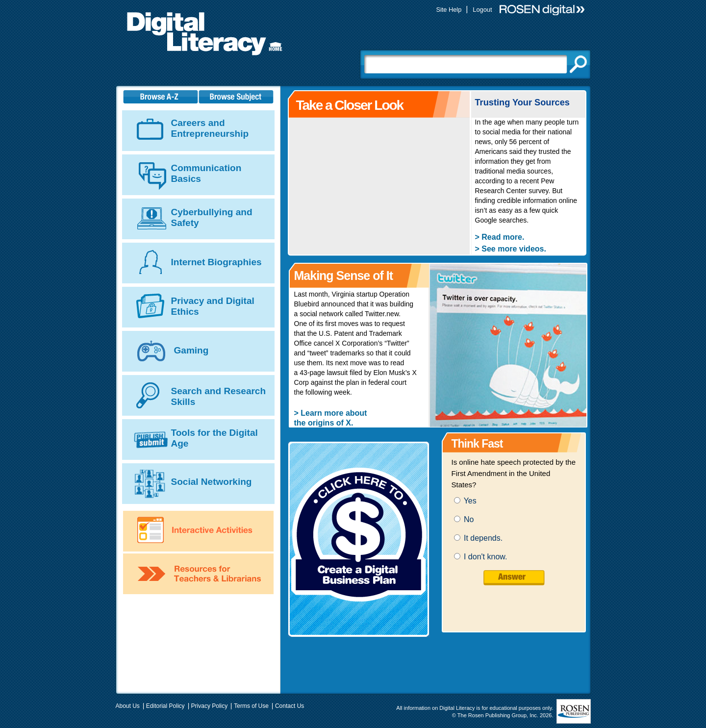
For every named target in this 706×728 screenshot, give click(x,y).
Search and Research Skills (219, 396)
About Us (128, 706)
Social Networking (212, 482)
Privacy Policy (210, 706)
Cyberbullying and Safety (212, 217)
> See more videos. (511, 249)
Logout (482, 10)
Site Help (449, 10)
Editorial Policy (165, 706)
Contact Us (290, 706)
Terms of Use (251, 706)
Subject (238, 97)
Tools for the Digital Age (214, 438)
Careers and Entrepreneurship (210, 128)
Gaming (191, 350)
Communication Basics (206, 173)
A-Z (161, 97)
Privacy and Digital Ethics (213, 306)
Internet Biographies (216, 262)
